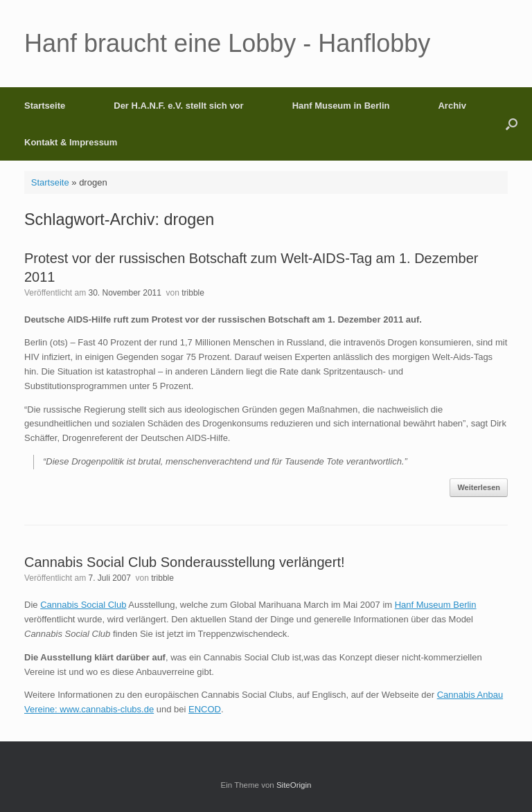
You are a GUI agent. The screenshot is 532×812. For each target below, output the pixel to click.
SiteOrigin (294, 785)
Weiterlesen (479, 487)
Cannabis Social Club (83, 605)
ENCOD (205, 709)
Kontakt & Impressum (71, 142)
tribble (193, 293)
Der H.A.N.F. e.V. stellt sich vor (178, 106)
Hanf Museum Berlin (436, 605)
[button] (512, 124)
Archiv (452, 106)
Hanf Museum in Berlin (341, 106)
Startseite (45, 106)
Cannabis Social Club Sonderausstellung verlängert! (185, 562)
